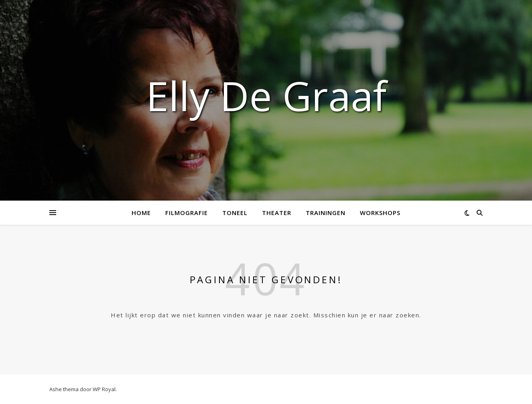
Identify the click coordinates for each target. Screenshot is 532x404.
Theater (277, 213)
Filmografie (187, 213)
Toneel (235, 213)
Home (141, 213)
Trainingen (326, 213)
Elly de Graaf (266, 95)
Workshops (380, 213)
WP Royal (104, 389)
